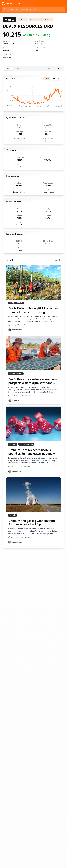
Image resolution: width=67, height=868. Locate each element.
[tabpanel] (33, 311)
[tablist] (33, 68)
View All (57, 260)
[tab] (8, 69)
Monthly (56, 78)
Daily (47, 78)
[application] (33, 97)
